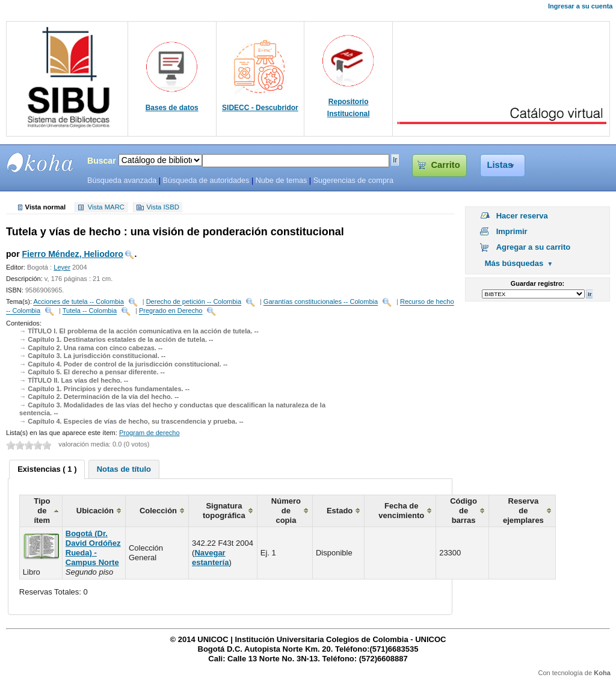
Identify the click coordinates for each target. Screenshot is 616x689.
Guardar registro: (537, 283)
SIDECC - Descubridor (260, 108)
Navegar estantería (210, 558)
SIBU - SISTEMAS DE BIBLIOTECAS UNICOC (40, 162)
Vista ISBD (162, 208)
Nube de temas (282, 181)
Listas (500, 165)
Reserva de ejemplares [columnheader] (523, 511)
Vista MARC (106, 208)
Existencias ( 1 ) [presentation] (47, 469)
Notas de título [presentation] (124, 469)
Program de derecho (149, 433)
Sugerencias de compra (353, 181)
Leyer (62, 267)
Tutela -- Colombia (90, 311)
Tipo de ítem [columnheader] (42, 511)
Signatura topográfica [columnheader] (224, 511)
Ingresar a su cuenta (580, 6)
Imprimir (512, 231)
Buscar (102, 161)
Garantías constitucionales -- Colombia (321, 302)
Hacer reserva (522, 216)
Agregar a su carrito (534, 247)
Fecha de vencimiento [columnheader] (401, 511)
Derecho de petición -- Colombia (194, 302)
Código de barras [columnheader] (464, 511)
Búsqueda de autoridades (206, 181)
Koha (602, 673)
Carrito (445, 165)
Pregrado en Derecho (171, 311)
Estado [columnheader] (340, 511)
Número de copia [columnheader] (286, 511)
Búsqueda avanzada (122, 181)
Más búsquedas (514, 263)
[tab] (47, 469)
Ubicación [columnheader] (95, 511)
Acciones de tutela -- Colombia (78, 302)
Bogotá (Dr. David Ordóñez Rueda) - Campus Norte (93, 548)
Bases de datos (172, 108)
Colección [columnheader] (158, 511)
